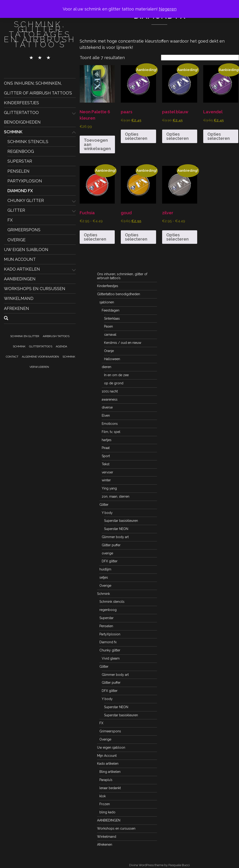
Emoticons (110, 424)
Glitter (16, 210)
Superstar (20, 161)
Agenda (61, 346)
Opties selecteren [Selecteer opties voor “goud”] (136, 237)
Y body (107, 513)
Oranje (109, 351)
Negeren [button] (168, 9)
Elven (106, 416)
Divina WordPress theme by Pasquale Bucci (159, 865)
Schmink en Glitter (25, 336)
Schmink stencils (28, 142)
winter (106, 480)
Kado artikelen (22, 269)
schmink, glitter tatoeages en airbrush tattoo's (40, 34)
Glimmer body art (115, 537)
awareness (110, 399)
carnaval (110, 335)
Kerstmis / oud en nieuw (123, 343)
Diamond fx (20, 191)
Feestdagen (111, 310)
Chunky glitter (26, 200)
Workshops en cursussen (35, 289)
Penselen (18, 171)
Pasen (108, 326)
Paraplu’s (106, 780)
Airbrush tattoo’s (56, 336)
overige (107, 553)
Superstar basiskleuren (121, 521)
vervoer (107, 472)
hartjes (107, 440)
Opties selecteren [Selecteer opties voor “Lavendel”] (219, 136)
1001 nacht (110, 391)
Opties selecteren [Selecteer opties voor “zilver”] (177, 237)
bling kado (107, 812)
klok (103, 796)
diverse (107, 407)
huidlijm (105, 569)
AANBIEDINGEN (20, 279)
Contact (12, 357)
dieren (106, 367)
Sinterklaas (112, 318)
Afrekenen (16, 308)
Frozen (105, 804)
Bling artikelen (110, 772)
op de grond (114, 383)
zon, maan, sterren (116, 496)
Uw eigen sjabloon (26, 250)
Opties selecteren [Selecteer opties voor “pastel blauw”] (177, 136)
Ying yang (109, 488)
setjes (104, 577)
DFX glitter (110, 561)
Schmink (13, 132)
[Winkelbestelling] (200, 58)
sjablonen (107, 302)
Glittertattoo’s (41, 346)
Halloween (112, 359)
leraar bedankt (110, 788)
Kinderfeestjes (21, 102)
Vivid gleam (111, 658)
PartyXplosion (25, 181)
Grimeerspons (24, 230)
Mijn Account (20, 259)
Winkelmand (19, 298)
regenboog (21, 151)
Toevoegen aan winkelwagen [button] (97, 144)
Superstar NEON (116, 529)
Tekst (106, 464)
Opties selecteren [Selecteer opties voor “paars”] (136, 136)
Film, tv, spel (111, 432)
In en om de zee (116, 375)
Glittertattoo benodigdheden (119, 294)
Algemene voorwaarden (40, 357)
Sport (106, 456)
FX (10, 220)
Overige (16, 240)
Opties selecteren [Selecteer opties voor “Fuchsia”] (95, 237)
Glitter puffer (111, 545)
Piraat (106, 448)
